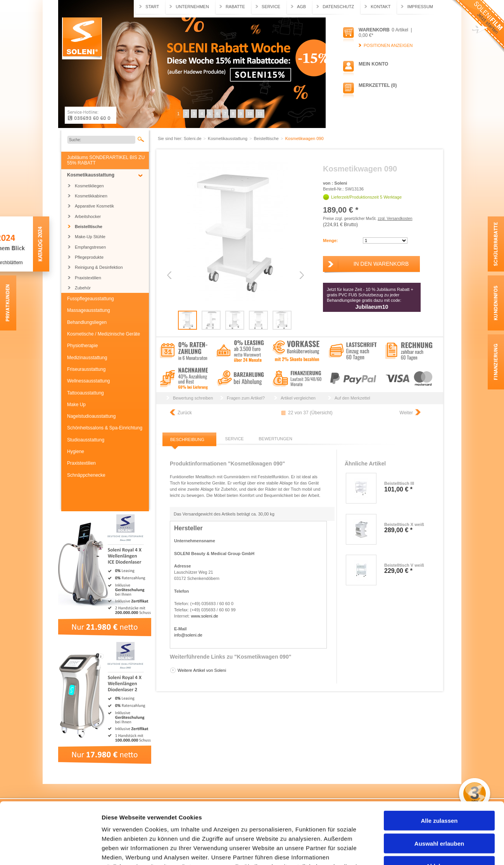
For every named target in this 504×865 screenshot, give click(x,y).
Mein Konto (373, 64)
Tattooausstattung (85, 393)
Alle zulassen (439, 763)
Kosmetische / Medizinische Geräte (104, 334)
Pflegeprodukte (89, 257)
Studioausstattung (86, 440)
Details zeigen (412, 850)
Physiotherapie (82, 346)
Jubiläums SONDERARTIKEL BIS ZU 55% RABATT (106, 160)
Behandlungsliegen (87, 322)
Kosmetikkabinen (91, 196)
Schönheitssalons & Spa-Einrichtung (105, 428)
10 (250, 114)
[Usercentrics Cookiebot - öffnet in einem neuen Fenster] (50, 850)
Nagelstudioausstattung (91, 416)
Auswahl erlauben (439, 786)
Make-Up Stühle (90, 237)
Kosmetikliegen (89, 186)
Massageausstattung (89, 310)
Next (301, 275)
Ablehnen (439, 808)
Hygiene (76, 452)
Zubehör (83, 288)
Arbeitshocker (88, 216)
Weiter (406, 413)
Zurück (185, 413)
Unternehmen (192, 7)
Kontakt (381, 7)
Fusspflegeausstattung (91, 299)
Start (152, 7)
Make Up (76, 405)
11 (260, 114)
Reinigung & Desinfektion (99, 267)
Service (271, 7)
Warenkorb (374, 30)
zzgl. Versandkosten (395, 219)
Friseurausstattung (86, 369)
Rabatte (235, 7)
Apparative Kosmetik (94, 206)
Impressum (420, 7)
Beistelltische (89, 227)
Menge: (331, 240)
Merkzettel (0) (378, 85)
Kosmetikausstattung (91, 175)
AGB (301, 7)
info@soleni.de (188, 635)
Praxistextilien (88, 278)
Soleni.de (82, 38)
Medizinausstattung (87, 358)
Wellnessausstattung (89, 381)
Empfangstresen (90, 247)
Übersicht (321, 413)
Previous (170, 275)
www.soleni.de (204, 616)
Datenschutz (338, 7)
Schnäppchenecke (86, 475)
